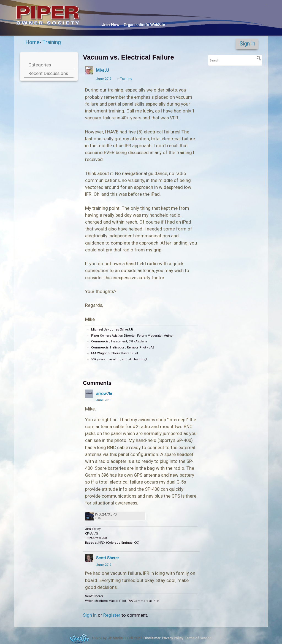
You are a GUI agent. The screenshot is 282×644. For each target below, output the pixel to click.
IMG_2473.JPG (106, 515)
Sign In (247, 44)
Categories (40, 65)
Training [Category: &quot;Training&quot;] (126, 79)
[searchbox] (235, 61)
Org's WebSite (144, 25)
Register (112, 615)
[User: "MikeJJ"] (89, 70)
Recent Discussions (48, 73)
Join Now (111, 25)
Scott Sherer (108, 558)
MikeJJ (102, 70)
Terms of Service (198, 638)
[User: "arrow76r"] (89, 394)
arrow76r (104, 394)
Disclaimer (152, 638)
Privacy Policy (173, 638)
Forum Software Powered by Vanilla (79, 638)
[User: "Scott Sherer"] (89, 558)
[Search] (259, 58)
